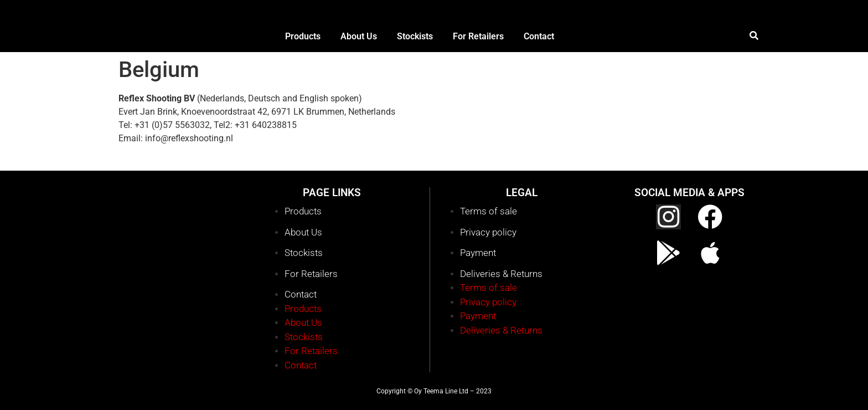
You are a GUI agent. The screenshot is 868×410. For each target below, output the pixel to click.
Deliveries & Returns (501, 274)
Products (303, 211)
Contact (301, 294)
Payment (478, 253)
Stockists (304, 253)
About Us (303, 232)
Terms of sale (489, 211)
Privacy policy (488, 232)
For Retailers (311, 274)
